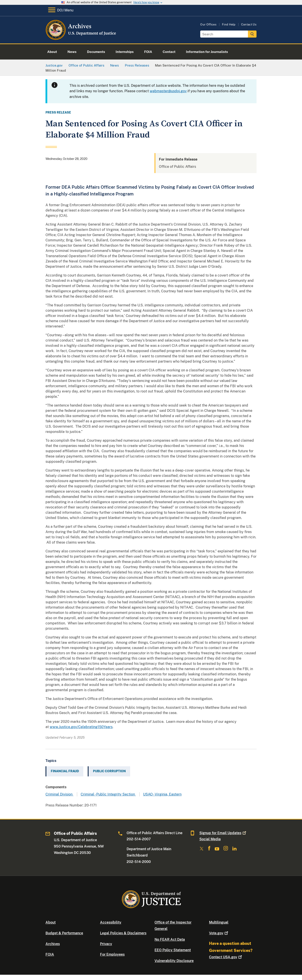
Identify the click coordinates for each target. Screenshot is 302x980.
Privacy (106, 944)
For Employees (112, 954)
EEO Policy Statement (173, 950)
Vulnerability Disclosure (174, 961)
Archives (53, 944)
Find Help (229, 24)
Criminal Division (59, 794)
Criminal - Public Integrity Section (108, 794)
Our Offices (208, 24)
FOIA (50, 954)
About (51, 922)
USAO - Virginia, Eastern (162, 794)
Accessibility (111, 922)
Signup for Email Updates (223, 833)
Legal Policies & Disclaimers (123, 933)
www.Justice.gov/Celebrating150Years (81, 727)
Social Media (210, 839)
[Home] (81, 38)
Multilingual (219, 922)
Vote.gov (219, 933)
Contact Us (249, 24)
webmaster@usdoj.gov (168, 91)
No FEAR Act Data (170, 939)
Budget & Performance (64, 933)
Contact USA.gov (226, 957)
